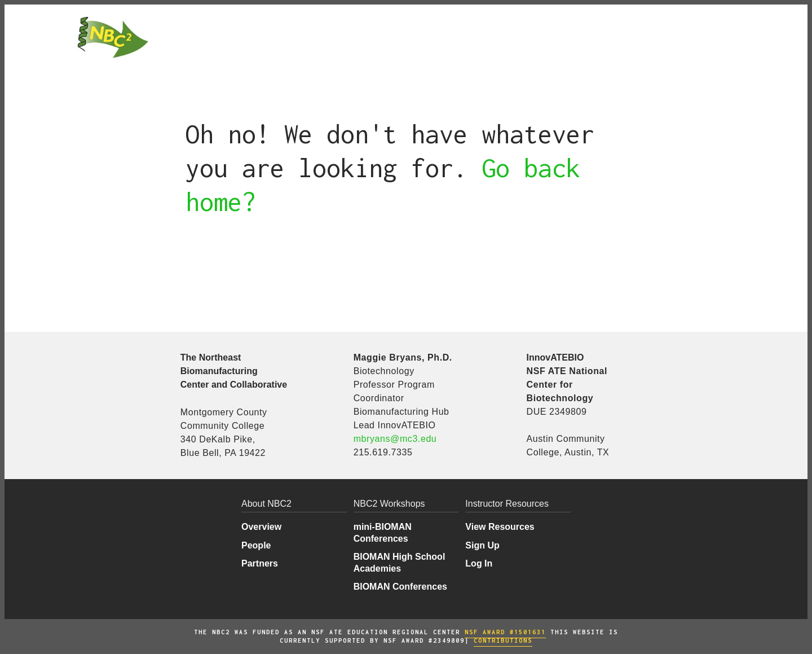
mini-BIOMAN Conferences (383, 532)
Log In (479, 563)
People (256, 545)
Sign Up (482, 545)
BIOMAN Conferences (400, 587)
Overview (261, 527)
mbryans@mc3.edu (395, 439)
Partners (260, 563)
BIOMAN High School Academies (400, 562)
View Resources (500, 527)
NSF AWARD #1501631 (505, 632)
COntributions (503, 640)
